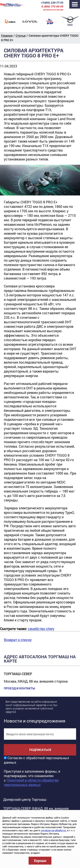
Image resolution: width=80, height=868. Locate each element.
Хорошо (40, 861)
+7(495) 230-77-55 (52, 3)
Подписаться (40, 750)
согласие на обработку (53, 830)
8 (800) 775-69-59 (52, 6)
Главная (7, 36)
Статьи (21, 36)
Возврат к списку (18, 640)
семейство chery (41, 629)
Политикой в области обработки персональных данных (31, 782)
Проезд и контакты (19, 688)
